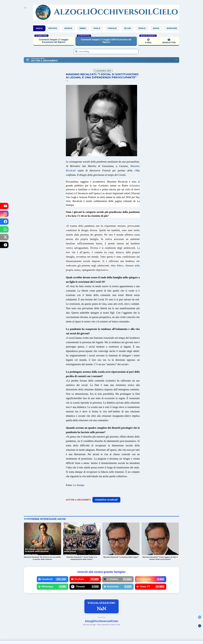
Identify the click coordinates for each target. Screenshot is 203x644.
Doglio (145, 28)
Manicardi (175, 28)
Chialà (99, 28)
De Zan (130, 28)
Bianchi (71, 28)
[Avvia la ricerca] (76, 51)
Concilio (115, 28)
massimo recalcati (106, 500)
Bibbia (85, 28)
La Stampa (79, 485)
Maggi (159, 28)
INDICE (39, 28)
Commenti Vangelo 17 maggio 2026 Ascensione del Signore (106, 41)
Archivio (55, 28)
